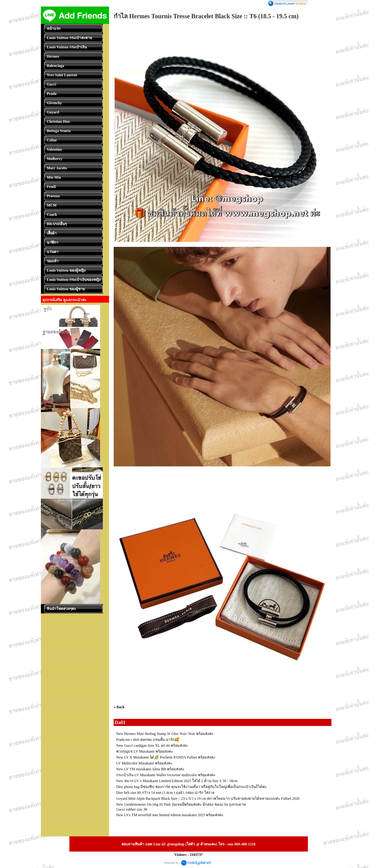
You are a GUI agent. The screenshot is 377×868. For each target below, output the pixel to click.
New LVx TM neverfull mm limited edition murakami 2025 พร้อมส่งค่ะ (170, 815)
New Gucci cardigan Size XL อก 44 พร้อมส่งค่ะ (152, 746)
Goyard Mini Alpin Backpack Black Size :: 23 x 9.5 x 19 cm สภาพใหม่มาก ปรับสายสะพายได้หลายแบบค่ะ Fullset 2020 (208, 799)
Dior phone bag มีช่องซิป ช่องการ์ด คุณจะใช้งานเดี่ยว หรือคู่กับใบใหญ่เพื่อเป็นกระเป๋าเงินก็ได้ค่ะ (191, 787)
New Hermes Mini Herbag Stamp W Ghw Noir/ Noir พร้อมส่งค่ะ (165, 734)
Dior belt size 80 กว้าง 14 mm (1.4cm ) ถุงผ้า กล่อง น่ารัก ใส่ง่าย (165, 793)
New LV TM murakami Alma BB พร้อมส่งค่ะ (150, 769)
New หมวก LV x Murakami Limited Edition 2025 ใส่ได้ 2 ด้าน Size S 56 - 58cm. (177, 781)
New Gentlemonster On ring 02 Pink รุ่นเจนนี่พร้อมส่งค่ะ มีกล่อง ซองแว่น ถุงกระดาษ (181, 804)
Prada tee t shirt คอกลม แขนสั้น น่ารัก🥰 (148, 740)
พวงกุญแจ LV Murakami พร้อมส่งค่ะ (145, 751)
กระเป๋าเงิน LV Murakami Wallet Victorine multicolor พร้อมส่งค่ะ (166, 775)
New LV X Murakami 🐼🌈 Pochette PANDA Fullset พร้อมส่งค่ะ (166, 757)
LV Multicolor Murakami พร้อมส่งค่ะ (144, 763)
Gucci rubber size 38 (132, 809)
